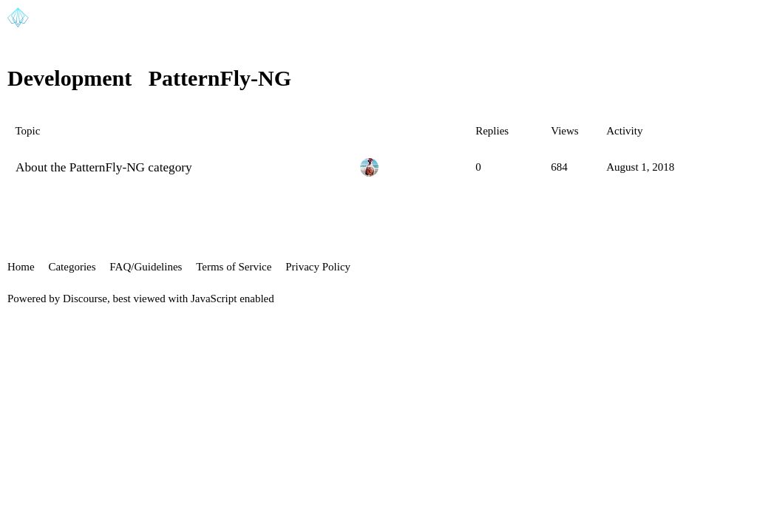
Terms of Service (234, 267)
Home (21, 267)
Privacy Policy (318, 267)
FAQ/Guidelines (146, 267)
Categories (72, 267)
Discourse (85, 299)
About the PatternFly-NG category (104, 167)
